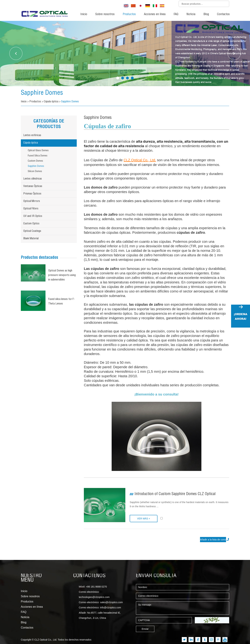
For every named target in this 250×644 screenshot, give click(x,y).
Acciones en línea (155, 14)
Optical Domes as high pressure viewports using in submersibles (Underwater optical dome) (62, 276)
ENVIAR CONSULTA (156, 576)
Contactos (223, 14)
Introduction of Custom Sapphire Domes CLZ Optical (175, 494)
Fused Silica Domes (38, 156)
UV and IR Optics (33, 216)
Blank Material (31, 239)
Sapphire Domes (42, 93)
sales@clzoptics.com (111, 602)
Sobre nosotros (105, 14)
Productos (129, 14)
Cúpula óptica (51, 102)
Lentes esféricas (32, 136)
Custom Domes (35, 161)
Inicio (84, 14)
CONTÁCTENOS (89, 576)
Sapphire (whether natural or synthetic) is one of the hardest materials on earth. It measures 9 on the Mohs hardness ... (179, 504)
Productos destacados (39, 258)
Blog (206, 14)
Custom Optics (31, 224)
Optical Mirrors (32, 201)
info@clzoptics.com (111, 608)
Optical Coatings (32, 231)
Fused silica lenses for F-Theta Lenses (62, 302)
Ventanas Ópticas (33, 186)
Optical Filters (31, 209)
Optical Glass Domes (38, 151)
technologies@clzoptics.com (94, 597)
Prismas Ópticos (32, 194)
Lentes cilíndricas (33, 179)
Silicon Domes (35, 172)
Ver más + (143, 519)
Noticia (191, 14)
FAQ (176, 14)
